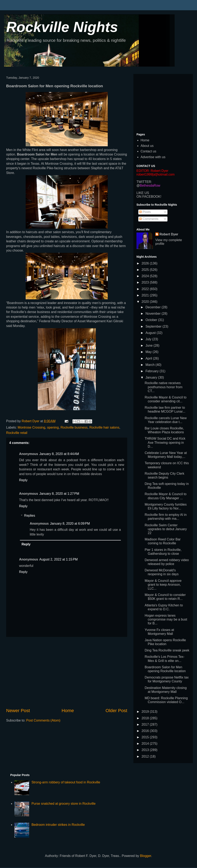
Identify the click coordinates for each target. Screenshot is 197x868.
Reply (23, 480)
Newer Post (18, 711)
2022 (146, 289)
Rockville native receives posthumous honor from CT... (164, 387)
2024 (146, 276)
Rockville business (74, 427)
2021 (146, 295)
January (152, 377)
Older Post (116, 711)
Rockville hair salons (104, 427)
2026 (146, 263)
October (152, 320)
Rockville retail (17, 433)
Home (68, 711)
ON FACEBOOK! (149, 197)
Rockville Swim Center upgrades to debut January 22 (166, 529)
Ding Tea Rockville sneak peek (167, 650)
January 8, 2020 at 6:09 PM (70, 524)
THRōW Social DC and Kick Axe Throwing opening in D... (165, 442)
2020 (146, 302)
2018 (146, 718)
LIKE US (143, 193)
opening (53, 427)
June (149, 345)
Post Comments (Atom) (43, 720)
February (152, 371)
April (149, 358)
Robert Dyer (169, 234)
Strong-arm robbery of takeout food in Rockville (66, 782)
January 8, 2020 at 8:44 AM (59, 454)
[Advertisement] (67, 672)
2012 (146, 756)
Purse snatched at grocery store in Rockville (63, 804)
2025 (146, 270)
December (153, 307)
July (149, 339)
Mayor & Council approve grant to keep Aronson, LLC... (163, 585)
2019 (146, 712)
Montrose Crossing (31, 427)
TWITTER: (144, 182)
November (153, 314)
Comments (149, 219)
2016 (146, 731)
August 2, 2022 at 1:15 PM (58, 559)
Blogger (145, 856)
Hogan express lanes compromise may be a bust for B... (166, 619)
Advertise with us (153, 157)
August (151, 333)
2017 (146, 724)
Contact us (148, 151)
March (151, 365)
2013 (146, 750)
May (149, 352)
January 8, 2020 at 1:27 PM (59, 494)
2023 (146, 282)
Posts (145, 212)
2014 (146, 744)
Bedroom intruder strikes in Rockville (58, 825)
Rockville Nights (62, 27)
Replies (30, 516)
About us (147, 146)
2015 (146, 737)
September (154, 326)
